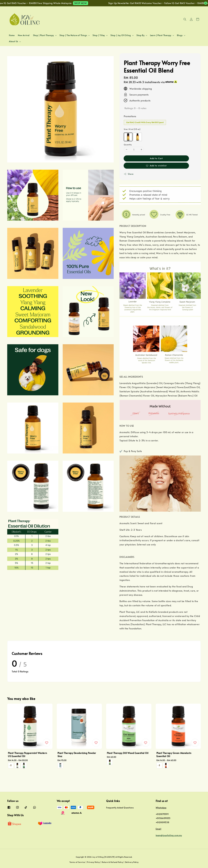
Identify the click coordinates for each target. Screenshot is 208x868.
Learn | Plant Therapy (161, 35)
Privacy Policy (93, 862)
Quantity (128, 145)
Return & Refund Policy (112, 862)
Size (132, 129)
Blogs (180, 35)
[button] (185, 19)
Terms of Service (77, 862)
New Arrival (24, 35)
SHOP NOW (87, 3)
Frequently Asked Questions (120, 808)
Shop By (140, 35)
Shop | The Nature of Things (73, 35)
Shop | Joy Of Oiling (121, 35)
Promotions (130, 116)
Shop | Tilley (99, 35)
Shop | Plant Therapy (43, 35)
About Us (14, 41)
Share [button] (129, 174)
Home (12, 35)
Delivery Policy (132, 862)
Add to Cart (156, 158)
